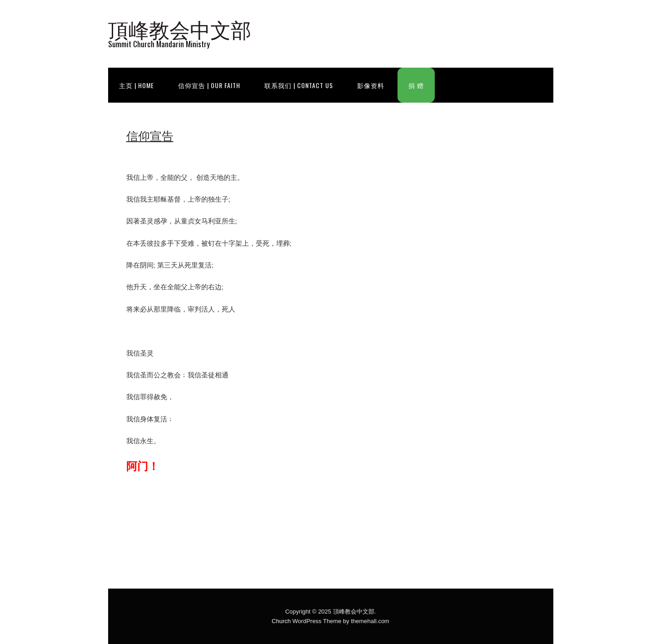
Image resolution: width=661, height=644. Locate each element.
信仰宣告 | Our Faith (209, 85)
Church (281, 621)
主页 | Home (137, 85)
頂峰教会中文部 (180, 28)
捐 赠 (416, 85)
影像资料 (371, 85)
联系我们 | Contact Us (299, 85)
